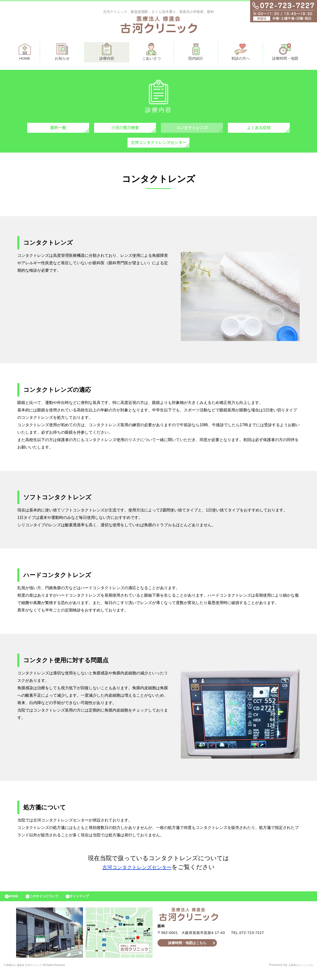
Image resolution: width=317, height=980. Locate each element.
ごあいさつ (151, 53)
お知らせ (62, 53)
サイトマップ (91, 904)
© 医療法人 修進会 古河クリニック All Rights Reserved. (46, 974)
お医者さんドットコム (297, 974)
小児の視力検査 (125, 130)
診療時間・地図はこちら (187, 952)
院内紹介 (196, 53)
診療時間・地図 (285, 53)
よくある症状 (259, 130)
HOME (25, 53)
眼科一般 (58, 130)
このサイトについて (50, 904)
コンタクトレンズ (192, 130)
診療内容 (107, 53)
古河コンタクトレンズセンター (158, 147)
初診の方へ (241, 53)
